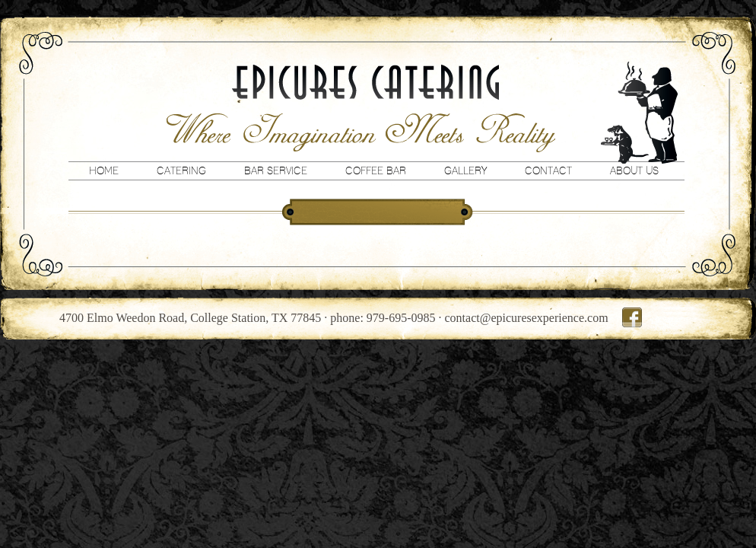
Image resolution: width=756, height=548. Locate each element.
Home (104, 170)
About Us (634, 170)
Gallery (465, 170)
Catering (181, 170)
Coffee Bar (376, 170)
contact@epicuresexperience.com (527, 318)
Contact (548, 170)
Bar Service (276, 170)
